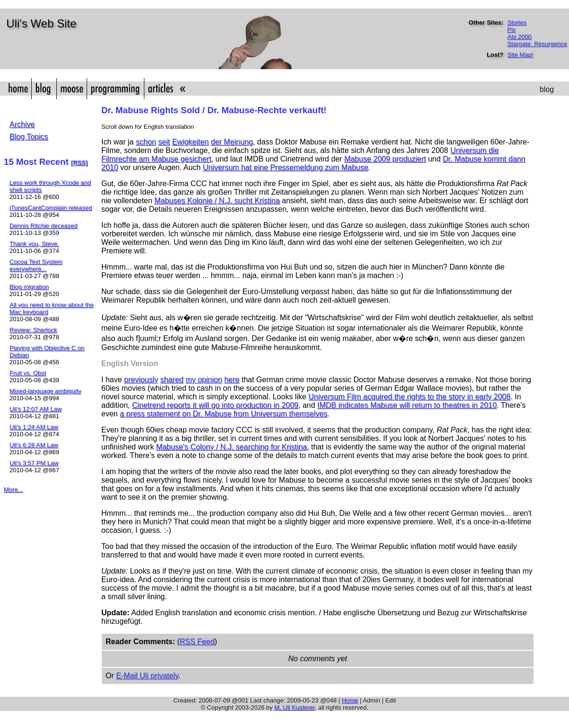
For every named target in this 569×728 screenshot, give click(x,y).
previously (141, 380)
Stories (517, 22)
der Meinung (232, 142)
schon (146, 142)
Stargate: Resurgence (537, 44)
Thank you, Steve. (34, 244)
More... (13, 490)
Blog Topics (29, 137)
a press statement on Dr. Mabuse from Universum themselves (223, 414)
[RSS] (79, 163)
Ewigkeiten (190, 142)
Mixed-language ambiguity (45, 391)
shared (172, 380)
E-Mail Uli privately (147, 676)
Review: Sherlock (33, 330)
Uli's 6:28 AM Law (34, 445)
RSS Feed (197, 642)
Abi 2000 (520, 37)
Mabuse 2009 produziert (385, 159)
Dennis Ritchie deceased (44, 226)
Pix (512, 30)
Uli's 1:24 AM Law (34, 427)
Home (350, 700)
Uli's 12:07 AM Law (36, 409)
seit (164, 142)
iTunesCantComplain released (51, 208)
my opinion (204, 380)
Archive (22, 124)
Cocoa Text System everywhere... (36, 265)
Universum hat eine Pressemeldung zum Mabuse (285, 167)
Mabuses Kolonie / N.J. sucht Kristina (217, 201)
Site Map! (520, 55)
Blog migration (29, 287)
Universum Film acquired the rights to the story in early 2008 (410, 397)
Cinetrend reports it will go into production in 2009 (215, 405)
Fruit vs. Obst (28, 373)
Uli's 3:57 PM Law (34, 463)
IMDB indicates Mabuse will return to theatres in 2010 (407, 405)
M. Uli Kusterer (294, 707)
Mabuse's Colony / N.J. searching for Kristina (232, 447)
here (232, 380)
